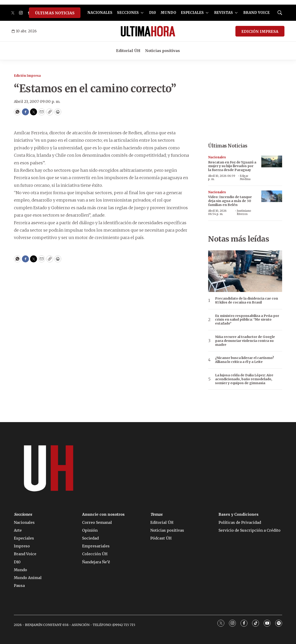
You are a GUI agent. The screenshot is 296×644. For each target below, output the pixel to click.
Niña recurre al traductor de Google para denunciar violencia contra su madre (245, 341)
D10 (153, 13)
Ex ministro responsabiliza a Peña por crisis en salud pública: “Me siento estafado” (247, 320)
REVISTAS (224, 13)
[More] (142, 13)
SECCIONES (128, 13)
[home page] (148, 31)
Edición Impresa (27, 76)
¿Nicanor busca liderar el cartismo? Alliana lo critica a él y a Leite (245, 360)
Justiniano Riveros (244, 212)
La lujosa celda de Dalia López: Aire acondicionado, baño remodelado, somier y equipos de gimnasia (244, 379)
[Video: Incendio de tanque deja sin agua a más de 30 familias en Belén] (272, 196)
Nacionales (217, 157)
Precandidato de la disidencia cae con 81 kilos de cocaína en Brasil (247, 301)
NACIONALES (100, 13)
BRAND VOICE (256, 13)
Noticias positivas (162, 51)
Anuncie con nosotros (103, 514)
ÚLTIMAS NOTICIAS (55, 13)
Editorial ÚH (128, 51)
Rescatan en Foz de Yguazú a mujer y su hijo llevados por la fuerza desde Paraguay (232, 166)
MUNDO (168, 13)
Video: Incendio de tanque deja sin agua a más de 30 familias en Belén (230, 201)
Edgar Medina (245, 177)
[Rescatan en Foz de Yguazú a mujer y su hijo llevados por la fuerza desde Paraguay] (272, 161)
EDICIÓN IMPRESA (260, 31)
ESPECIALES (192, 13)
